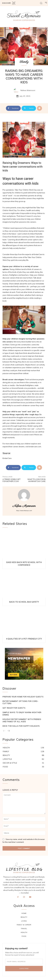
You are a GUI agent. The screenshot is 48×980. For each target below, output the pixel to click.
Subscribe (24, 969)
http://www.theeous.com (24, 511)
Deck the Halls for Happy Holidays (21, 726)
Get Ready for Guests (14, 708)
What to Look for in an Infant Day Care (36, 480)
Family (24, 62)
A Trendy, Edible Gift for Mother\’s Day (12, 480)
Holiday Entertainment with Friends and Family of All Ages (22, 720)
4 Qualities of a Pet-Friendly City (24, 639)
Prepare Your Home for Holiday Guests (23, 697)
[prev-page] (4, 731)
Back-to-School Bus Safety (24, 602)
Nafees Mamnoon (28, 90)
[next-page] (8, 731)
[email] (24, 962)
